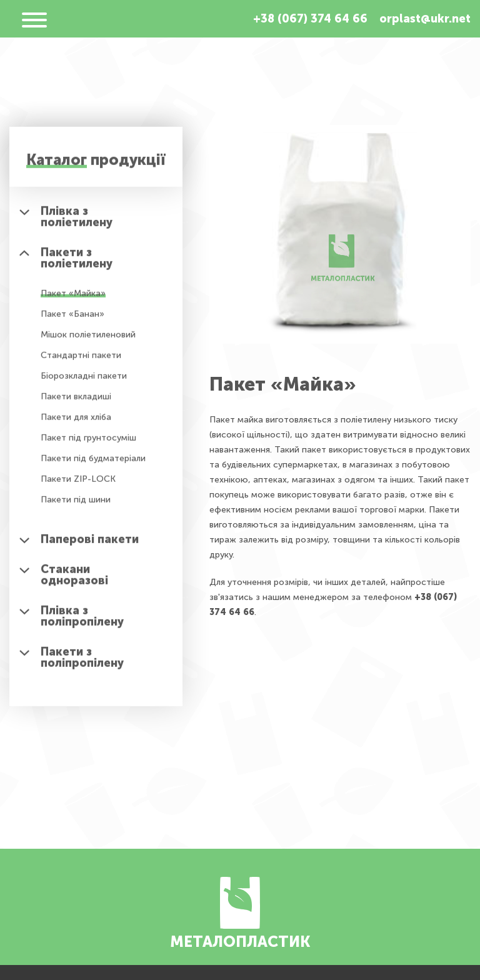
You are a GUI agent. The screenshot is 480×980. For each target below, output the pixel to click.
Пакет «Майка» (73, 298)
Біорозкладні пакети (84, 380)
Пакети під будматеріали (93, 463)
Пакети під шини (76, 504)
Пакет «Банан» (72, 318)
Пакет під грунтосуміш (88, 442)
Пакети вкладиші (76, 401)
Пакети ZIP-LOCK (78, 483)
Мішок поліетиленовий (88, 339)
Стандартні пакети (81, 360)
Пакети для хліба (76, 422)
